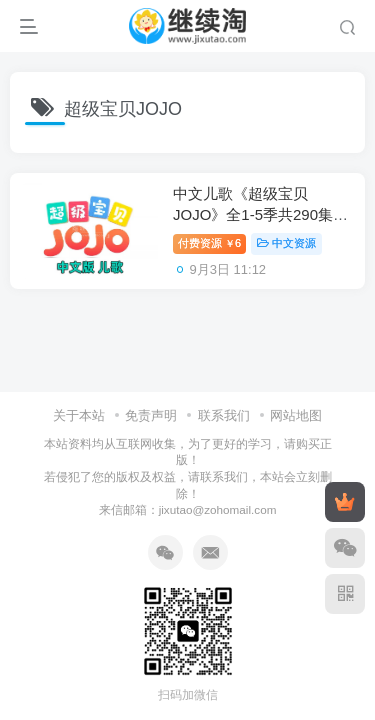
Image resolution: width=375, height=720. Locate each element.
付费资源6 (209, 243)
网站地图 (296, 415)
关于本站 (79, 415)
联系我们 (224, 415)
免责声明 (151, 415)
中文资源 (286, 243)
